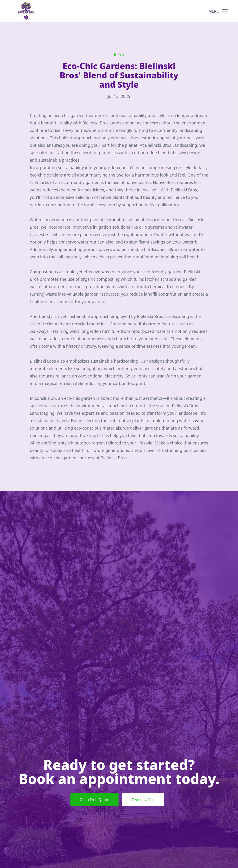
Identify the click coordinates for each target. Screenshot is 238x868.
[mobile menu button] (225, 11)
